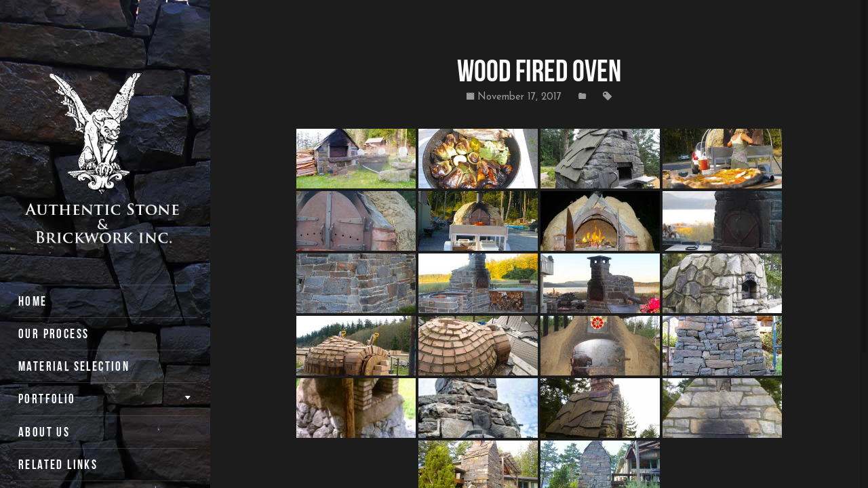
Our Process (54, 334)
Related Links (58, 465)
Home (33, 301)
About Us (44, 432)
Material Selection (74, 366)
